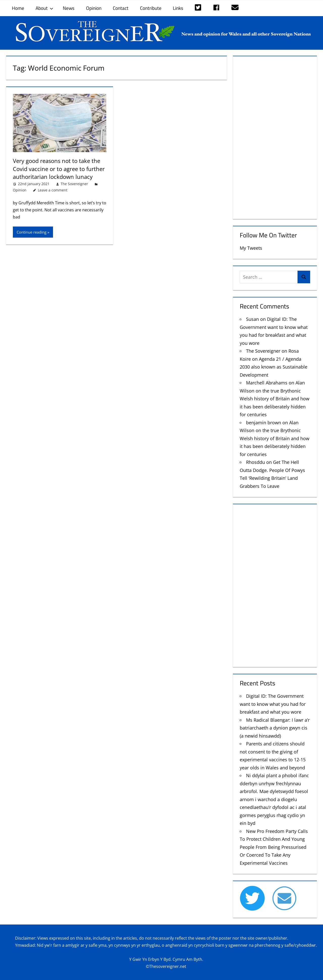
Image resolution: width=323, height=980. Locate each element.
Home (18, 8)
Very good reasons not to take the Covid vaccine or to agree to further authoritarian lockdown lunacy (59, 169)
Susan (252, 319)
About (44, 8)
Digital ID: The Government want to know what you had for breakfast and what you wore (273, 704)
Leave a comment (53, 189)
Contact (121, 8)
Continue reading (32, 231)
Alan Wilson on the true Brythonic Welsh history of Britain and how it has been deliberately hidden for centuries (275, 399)
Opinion (94, 8)
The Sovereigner (74, 183)
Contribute (151, 8)
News (69, 8)
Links (178, 8)
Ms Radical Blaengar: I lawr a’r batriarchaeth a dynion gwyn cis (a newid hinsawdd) (275, 728)
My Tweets (251, 248)
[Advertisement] (275, 136)
